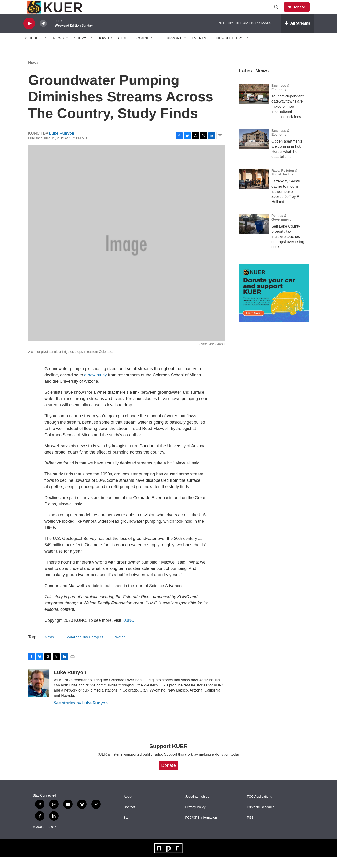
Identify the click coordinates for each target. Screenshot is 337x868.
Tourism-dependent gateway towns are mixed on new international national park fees (288, 117)
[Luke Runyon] (39, 694)
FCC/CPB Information (201, 828)
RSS (250, 828)
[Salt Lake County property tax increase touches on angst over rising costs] (254, 235)
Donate (302, 12)
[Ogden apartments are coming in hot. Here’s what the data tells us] (254, 150)
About (128, 807)
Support (173, 49)
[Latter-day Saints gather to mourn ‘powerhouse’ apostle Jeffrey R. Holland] (254, 189)
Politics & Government (281, 228)
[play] (29, 34)
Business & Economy (280, 98)
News (33, 73)
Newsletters (230, 49)
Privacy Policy (195, 818)
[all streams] (297, 34)
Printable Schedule (261, 818)
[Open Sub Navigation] (47, 49)
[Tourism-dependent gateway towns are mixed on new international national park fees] (254, 104)
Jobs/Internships (197, 807)
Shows (81, 49)
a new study (95, 386)
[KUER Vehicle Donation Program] (274, 304)
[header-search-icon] (278, 12)
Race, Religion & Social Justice (284, 183)
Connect (145, 49)
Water (120, 648)
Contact (129, 818)
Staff (127, 828)
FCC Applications (259, 807)
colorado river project (85, 648)
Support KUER (168, 757)
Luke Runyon (62, 144)
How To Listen (112, 49)
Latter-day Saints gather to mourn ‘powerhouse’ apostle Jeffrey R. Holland (286, 202)
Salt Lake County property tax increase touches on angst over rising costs (288, 247)
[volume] (43, 34)
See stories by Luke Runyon (81, 713)
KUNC (128, 631)
